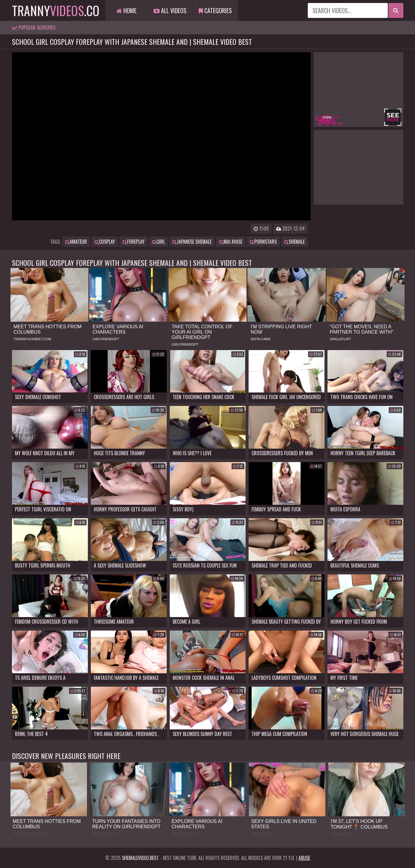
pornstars (263, 242)
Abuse (304, 858)
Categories (215, 10)
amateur (76, 242)
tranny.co (56, 10)
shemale (294, 242)
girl (159, 242)
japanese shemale (192, 242)
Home (126, 10)
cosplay (105, 242)
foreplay (134, 242)
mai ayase (231, 242)
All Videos (170, 10)
